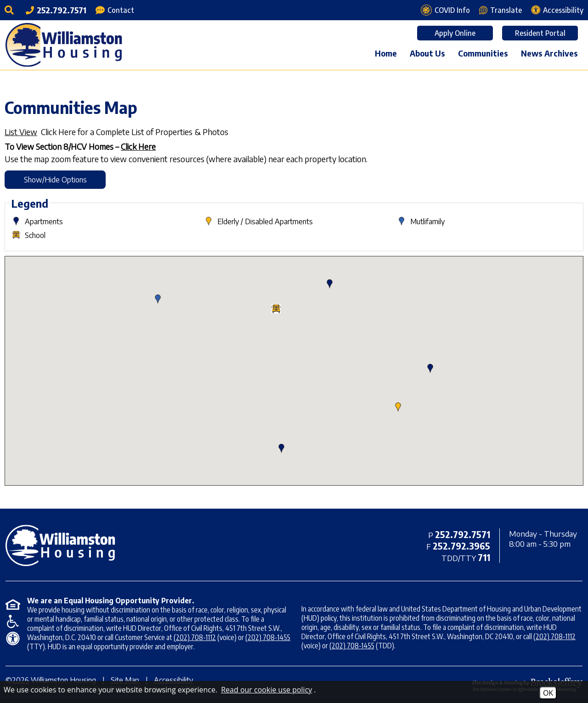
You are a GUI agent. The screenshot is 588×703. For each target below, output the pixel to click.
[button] (398, 407)
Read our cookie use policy (266, 690)
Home (386, 53)
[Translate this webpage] (500, 10)
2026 (20, 680)
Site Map (125, 680)
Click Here (138, 147)
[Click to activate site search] (11, 10)
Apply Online (455, 33)
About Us (427, 53)
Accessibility (173, 680)
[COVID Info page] (445, 10)
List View (21, 132)
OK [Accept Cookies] (548, 693)
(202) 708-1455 (268, 637)
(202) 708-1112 (195, 637)
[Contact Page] (115, 10)
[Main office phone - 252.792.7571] (56, 10)
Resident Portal (540, 33)
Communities (483, 53)
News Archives (549, 53)
